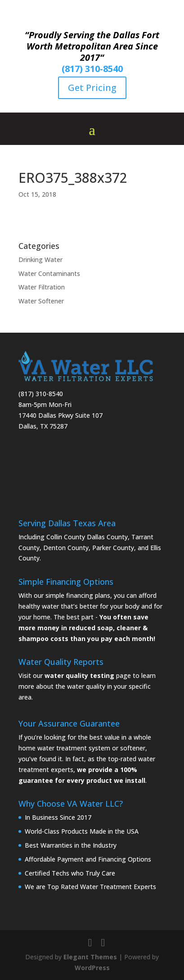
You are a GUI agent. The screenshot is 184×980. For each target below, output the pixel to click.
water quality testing (79, 675)
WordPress (92, 968)
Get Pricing (92, 88)
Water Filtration (42, 287)
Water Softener (41, 301)
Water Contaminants (49, 273)
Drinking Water (40, 260)
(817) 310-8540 (92, 69)
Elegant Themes (90, 957)
